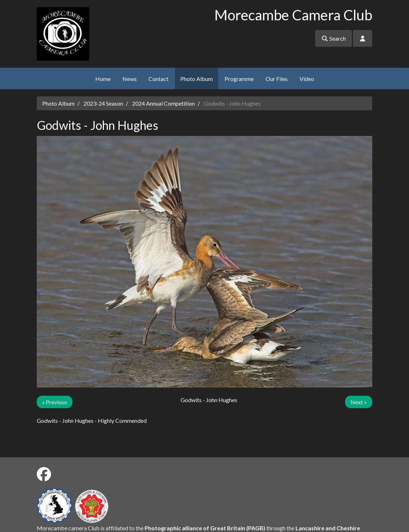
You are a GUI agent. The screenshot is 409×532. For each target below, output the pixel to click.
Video (307, 79)
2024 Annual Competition (163, 103)
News (130, 79)
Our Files (277, 79)
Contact (158, 79)
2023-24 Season (103, 103)
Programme (239, 79)
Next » (359, 402)
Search (334, 38)
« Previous (55, 402)
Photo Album (196, 79)
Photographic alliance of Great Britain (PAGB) (205, 528)
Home (103, 79)
